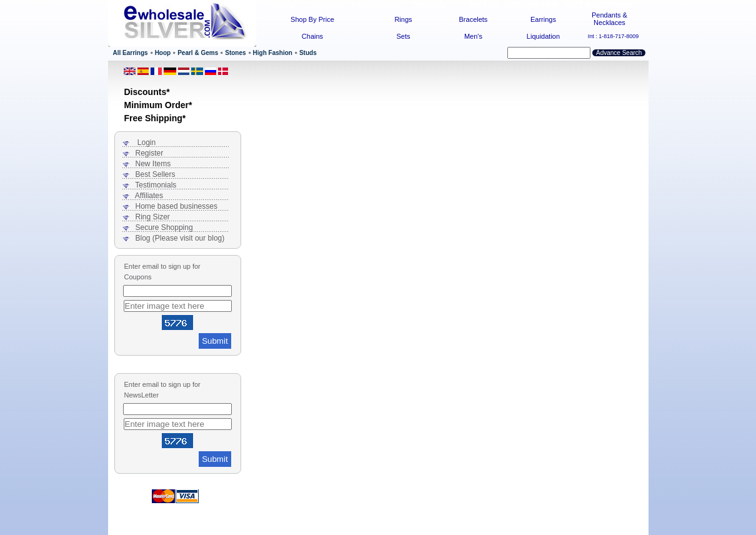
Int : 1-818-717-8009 (614, 36)
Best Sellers (156, 174)
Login (147, 142)
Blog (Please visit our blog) (180, 238)
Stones (235, 53)
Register (150, 153)
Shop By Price (312, 19)
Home (285, 6)
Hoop (163, 53)
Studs (308, 53)
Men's (473, 36)
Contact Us (323, 6)
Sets (403, 36)
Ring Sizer (153, 217)
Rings (403, 19)
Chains (312, 36)
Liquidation (543, 36)
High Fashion (273, 53)
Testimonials (156, 185)
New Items (153, 164)
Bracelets (474, 19)
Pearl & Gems (198, 53)
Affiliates (149, 196)
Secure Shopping (164, 227)
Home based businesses (177, 206)
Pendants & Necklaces (609, 19)
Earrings (543, 19)
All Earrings (131, 53)
